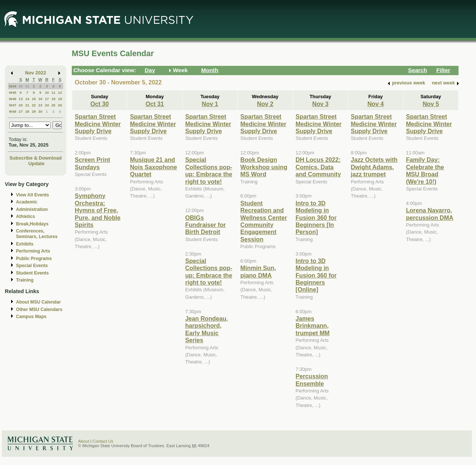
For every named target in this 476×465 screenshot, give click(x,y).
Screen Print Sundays (92, 163)
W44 (13, 86)
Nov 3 (320, 104)
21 (27, 105)
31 (27, 86)
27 (21, 111)
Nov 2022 (36, 73)
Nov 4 (376, 104)
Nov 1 (210, 104)
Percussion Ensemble (312, 380)
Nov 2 (265, 104)
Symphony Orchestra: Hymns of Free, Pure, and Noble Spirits (98, 210)
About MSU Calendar (38, 302)
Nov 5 (431, 104)
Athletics (25, 217)
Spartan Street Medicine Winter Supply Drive (98, 124)
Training (25, 280)
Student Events (32, 273)
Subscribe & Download (36, 158)
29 (34, 111)
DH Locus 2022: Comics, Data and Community (318, 167)
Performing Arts (33, 251)
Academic (27, 202)
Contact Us (103, 441)
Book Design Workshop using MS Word (264, 167)
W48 (13, 111)
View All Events (33, 195)
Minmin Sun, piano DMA (258, 271)
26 (60, 105)
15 (34, 99)
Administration (32, 209)
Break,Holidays (32, 224)
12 (60, 92)
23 (40, 105)
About (84, 441)
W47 (13, 105)
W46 (13, 99)
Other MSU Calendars (39, 310)
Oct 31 (155, 104)
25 (53, 105)
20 (21, 105)
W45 (13, 92)
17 (47, 99)
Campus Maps (31, 317)
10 (47, 92)
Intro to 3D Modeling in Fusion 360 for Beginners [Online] (316, 275)
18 (53, 99)
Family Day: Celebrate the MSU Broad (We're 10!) (425, 170)
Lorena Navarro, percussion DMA (430, 214)
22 (34, 105)
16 (40, 99)
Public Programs (34, 259)
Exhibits (25, 244)
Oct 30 (99, 104)
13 (21, 99)
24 (47, 105)
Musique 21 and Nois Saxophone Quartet (153, 167)
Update (36, 163)
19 (60, 99)
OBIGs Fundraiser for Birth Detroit (206, 225)
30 (21, 86)
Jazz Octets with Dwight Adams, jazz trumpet (374, 167)
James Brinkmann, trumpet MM (313, 326)
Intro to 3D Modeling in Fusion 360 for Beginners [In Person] (316, 218)
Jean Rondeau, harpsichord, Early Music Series (207, 329)
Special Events (32, 266)
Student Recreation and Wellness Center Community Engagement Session (263, 221)
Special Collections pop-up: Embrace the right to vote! (209, 170)
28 (27, 111)
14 (27, 99)
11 (53, 92)
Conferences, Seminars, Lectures (37, 234)
